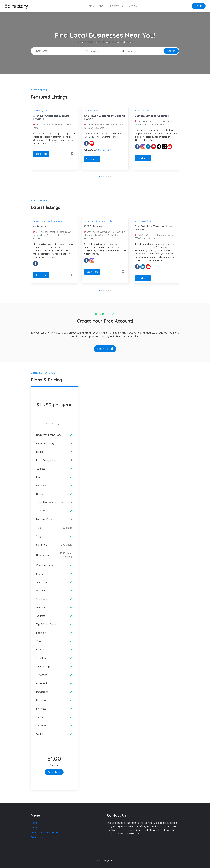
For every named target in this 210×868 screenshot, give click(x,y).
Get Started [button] (105, 349)
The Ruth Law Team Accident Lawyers (154, 228)
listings (36, 111)
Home (90, 6)
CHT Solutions (93, 226)
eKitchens (39, 226)
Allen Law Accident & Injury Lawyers (51, 117)
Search (171, 51)
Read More (41, 154)
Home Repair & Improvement (52, 221)
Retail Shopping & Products (101, 221)
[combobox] (100, 51)
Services (94, 111)
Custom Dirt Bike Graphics (152, 116)
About (102, 6)
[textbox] (100, 51)
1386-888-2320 (104, 150)
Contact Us (116, 6)
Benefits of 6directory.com (45, 832)
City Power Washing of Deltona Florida (104, 117)
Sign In (199, 6)
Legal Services (46, 111)
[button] (100, 177)
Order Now (54, 772)
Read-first (133, 6)
